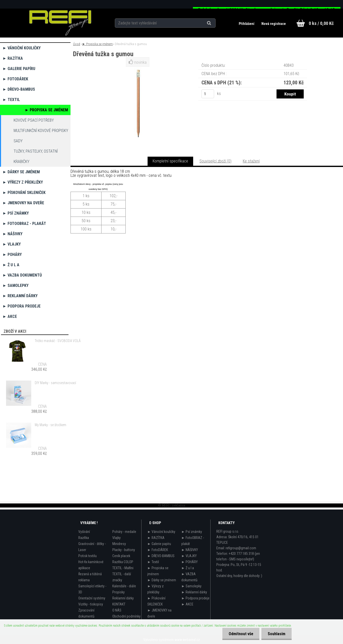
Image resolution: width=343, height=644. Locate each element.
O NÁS (117, 610)
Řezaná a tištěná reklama (90, 577)
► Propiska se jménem (46, 110)
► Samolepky (15, 285)
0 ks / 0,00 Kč (321, 23)
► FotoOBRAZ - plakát (24, 224)
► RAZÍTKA (13, 58)
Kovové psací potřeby (34, 120)
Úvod (77, 44)
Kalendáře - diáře (124, 586)
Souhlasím (277, 634)
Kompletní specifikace (170, 161)
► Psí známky (16, 213)
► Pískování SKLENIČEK (24, 193)
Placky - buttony (124, 550)
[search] (215, 23)
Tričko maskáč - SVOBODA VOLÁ (58, 341)
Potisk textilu (88, 556)
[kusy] (208, 94)
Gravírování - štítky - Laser (92, 547)
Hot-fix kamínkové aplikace (91, 565)
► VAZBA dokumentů (22, 275)
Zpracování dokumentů (86, 613)
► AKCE (10, 316)
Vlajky (116, 538)
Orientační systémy (92, 598)
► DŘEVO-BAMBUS (19, 89)
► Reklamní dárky (20, 296)
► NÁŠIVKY (12, 234)
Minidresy (119, 544)
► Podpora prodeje (22, 306)
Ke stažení (251, 161)
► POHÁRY (12, 255)
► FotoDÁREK (15, 79)
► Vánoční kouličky (22, 48)
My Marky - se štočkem (50, 425)
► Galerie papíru (19, 69)
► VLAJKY (12, 244)
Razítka (84, 538)
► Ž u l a (11, 265)
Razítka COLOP (123, 562)
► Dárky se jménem (21, 172)
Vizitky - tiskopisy (91, 604)
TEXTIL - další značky (122, 577)
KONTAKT (119, 604)
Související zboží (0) (215, 161)
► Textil (11, 100)
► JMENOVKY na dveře (23, 203)
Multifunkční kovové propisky (41, 131)
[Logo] (60, 23)
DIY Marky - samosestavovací (55, 383)
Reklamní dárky (123, 598)
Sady (18, 141)
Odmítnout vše (241, 634)
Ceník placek (121, 556)
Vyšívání (84, 532)
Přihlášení (247, 24)
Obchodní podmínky (126, 616)
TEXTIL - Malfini (123, 568)
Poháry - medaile (124, 532)
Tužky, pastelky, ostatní (36, 151)
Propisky (118, 592)
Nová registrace (274, 24)
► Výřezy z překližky (23, 182)
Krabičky (22, 162)
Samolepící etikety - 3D (92, 589)
